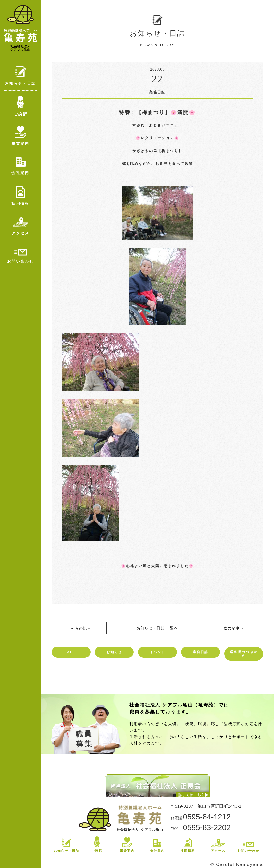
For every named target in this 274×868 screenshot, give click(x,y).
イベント (157, 652)
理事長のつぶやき (244, 654)
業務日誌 (201, 652)
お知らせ (114, 652)
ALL (71, 652)
